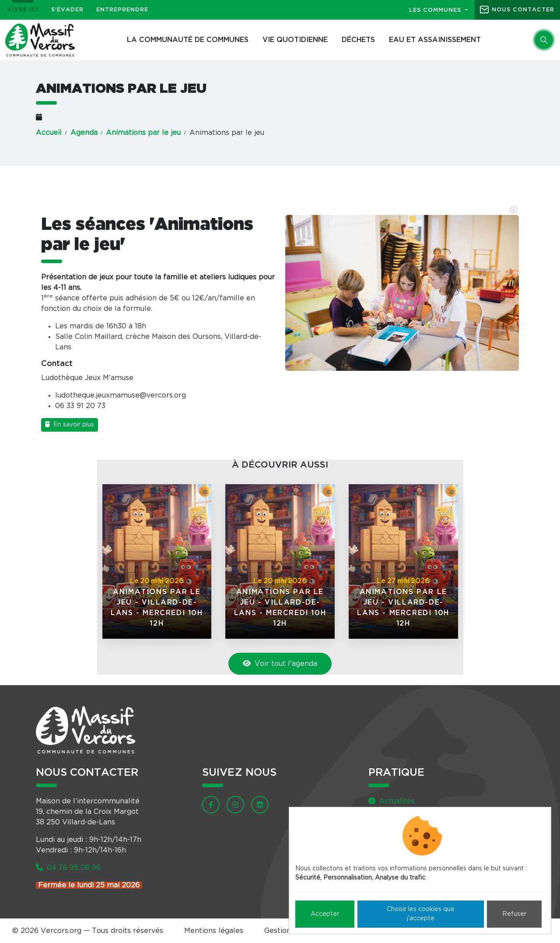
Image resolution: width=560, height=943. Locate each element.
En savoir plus (70, 424)
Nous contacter (523, 10)
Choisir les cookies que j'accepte (421, 914)
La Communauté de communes (188, 40)
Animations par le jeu (143, 133)
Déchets (358, 40)
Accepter (325, 914)
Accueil (49, 133)
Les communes (436, 10)
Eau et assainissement (435, 40)
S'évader (67, 10)
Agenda (84, 133)
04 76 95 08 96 (68, 868)
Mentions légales (214, 931)
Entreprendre (122, 10)
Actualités (392, 801)
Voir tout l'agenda (280, 663)
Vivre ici (23, 10)
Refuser (514, 914)
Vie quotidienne (295, 40)
